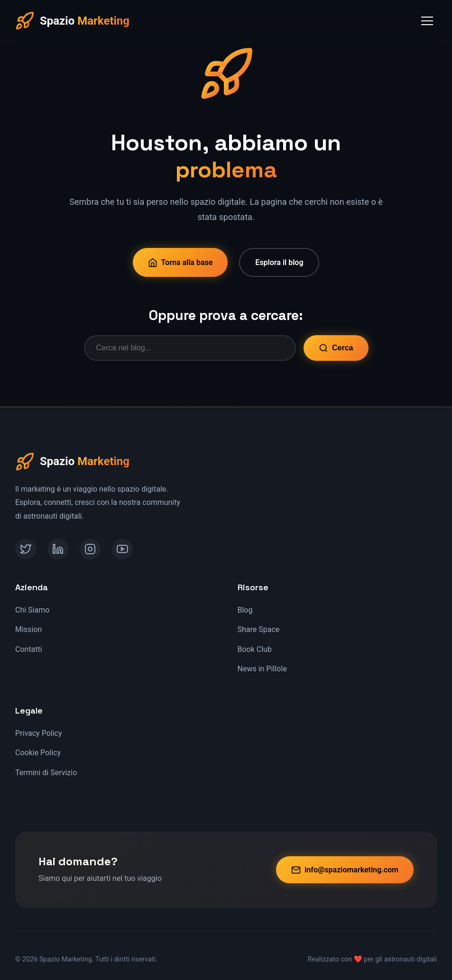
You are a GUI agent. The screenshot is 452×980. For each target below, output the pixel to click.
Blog (245, 610)
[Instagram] (90, 549)
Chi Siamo (32, 610)
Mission (28, 629)
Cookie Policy (38, 753)
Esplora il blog (279, 262)
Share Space (259, 629)
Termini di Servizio (46, 773)
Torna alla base (180, 263)
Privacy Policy (39, 733)
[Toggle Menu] (427, 21)
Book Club (255, 649)
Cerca (336, 348)
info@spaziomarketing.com (345, 870)
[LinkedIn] (58, 549)
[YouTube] (122, 549)
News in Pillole (262, 669)
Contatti (29, 649)
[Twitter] (26, 549)
